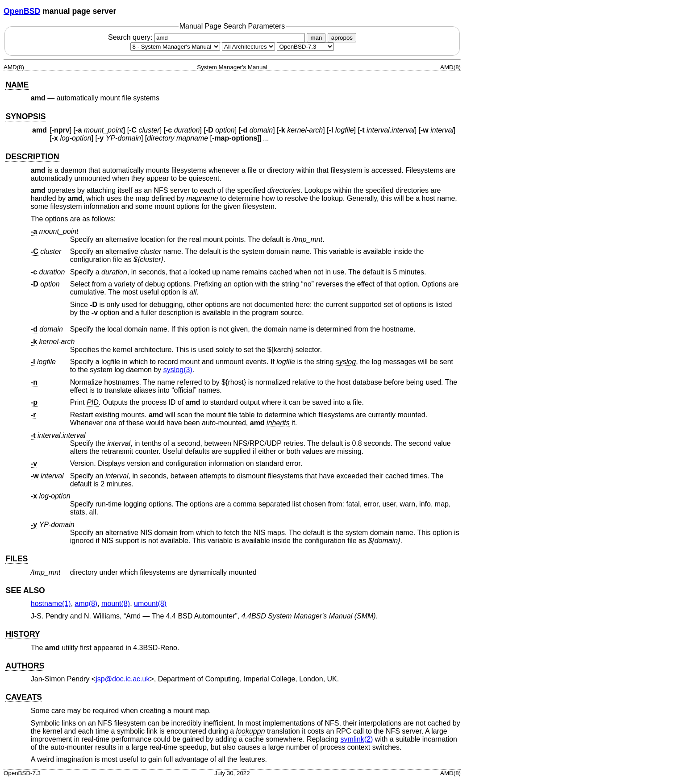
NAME (17, 85)
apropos (342, 38)
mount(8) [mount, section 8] (116, 604)
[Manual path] (305, 47)
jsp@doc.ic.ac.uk (123, 679)
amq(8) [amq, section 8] (86, 604)
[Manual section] (175, 47)
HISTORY (23, 634)
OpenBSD (22, 11)
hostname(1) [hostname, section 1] (51, 604)
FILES (17, 559)
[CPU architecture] (248, 47)
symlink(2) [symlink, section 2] (357, 739)
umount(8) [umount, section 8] (150, 604)
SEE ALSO (25, 590)
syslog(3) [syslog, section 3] (178, 370)
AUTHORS (25, 666)
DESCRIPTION (32, 157)
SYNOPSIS (25, 116)
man (316, 38)
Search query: (208, 37)
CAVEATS (23, 697)
